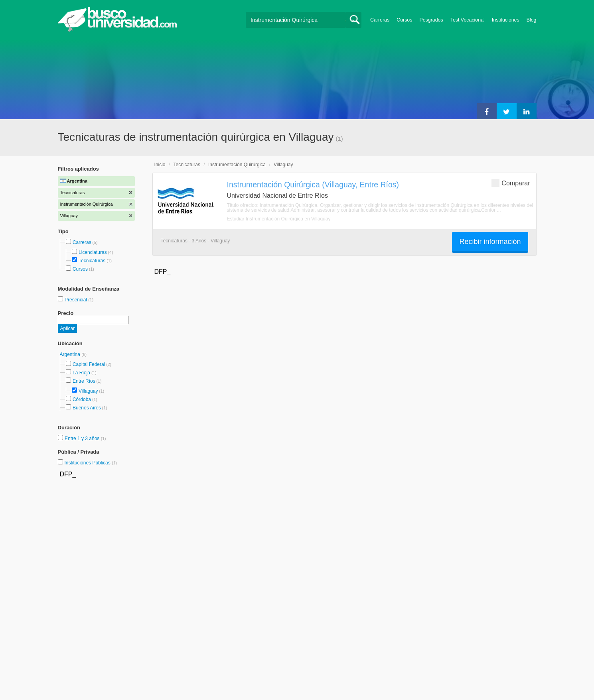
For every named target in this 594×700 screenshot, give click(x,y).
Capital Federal (89, 364)
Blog (532, 20)
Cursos (404, 20)
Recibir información (490, 242)
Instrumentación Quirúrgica (237, 165)
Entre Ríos (84, 381)
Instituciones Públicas (91, 463)
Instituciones (506, 20)
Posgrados (431, 20)
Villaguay (88, 391)
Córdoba (82, 399)
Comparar (511, 183)
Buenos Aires (87, 408)
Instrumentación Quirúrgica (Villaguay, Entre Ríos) (313, 185)
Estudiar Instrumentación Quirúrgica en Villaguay (279, 219)
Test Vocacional (468, 20)
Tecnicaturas (92, 261)
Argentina (71, 354)
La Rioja (81, 373)
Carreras (380, 20)
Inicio (160, 165)
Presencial (76, 300)
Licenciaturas (93, 252)
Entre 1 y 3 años (83, 438)
